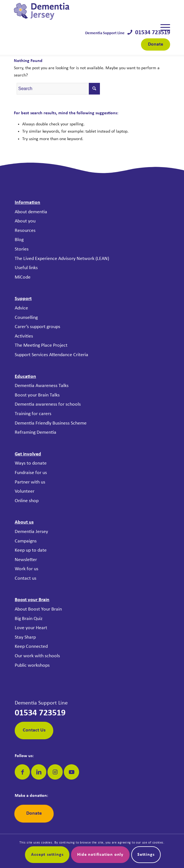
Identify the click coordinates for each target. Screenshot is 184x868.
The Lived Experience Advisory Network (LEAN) (62, 259)
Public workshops (32, 665)
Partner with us (30, 482)
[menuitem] (162, 27)
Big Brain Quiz (29, 619)
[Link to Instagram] (55, 772)
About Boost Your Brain (38, 609)
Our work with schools (37, 656)
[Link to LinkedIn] (39, 772)
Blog (19, 240)
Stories (22, 249)
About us (24, 522)
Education (25, 377)
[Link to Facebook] (22, 772)
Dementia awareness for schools (48, 404)
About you (25, 221)
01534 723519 (151, 33)
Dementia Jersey (31, 532)
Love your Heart (31, 628)
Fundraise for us (31, 473)
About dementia (31, 212)
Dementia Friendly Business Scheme (51, 423)
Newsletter (26, 560)
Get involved (28, 454)
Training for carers (33, 414)
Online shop (27, 501)
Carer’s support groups (37, 327)
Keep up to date (31, 550)
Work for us (27, 569)
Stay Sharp (25, 637)
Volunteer (25, 491)
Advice (21, 308)
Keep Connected (31, 647)
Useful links (26, 268)
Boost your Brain (32, 600)
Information (27, 203)
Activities (24, 336)
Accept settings (47, 855)
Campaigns (26, 541)
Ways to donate (31, 463)
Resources (25, 231)
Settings (146, 855)
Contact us (26, 578)
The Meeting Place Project (41, 345)
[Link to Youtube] (71, 772)
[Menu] (162, 27)
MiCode (23, 277)
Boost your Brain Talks (37, 395)
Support (23, 299)
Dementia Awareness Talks (42, 386)
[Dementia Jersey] (76, 11)
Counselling (26, 318)
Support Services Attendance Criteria (51, 355)
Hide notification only (100, 855)
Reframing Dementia (36, 432)
